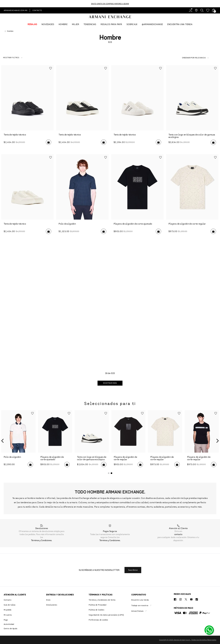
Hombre (10, 31)
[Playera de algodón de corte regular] (128, 441)
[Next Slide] (218, 4)
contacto (178, 534)
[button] (13, 58)
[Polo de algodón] (18, 441)
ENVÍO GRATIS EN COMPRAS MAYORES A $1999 (110, 4)
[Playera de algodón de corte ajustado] (55, 441)
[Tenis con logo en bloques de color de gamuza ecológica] (92, 441)
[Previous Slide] (2, 4)
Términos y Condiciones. (42, 540)
